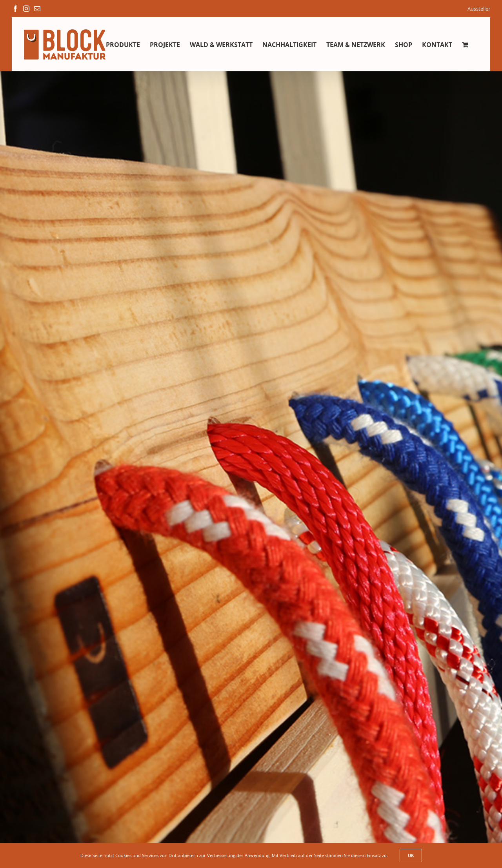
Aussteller (479, 9)
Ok (411, 855)
